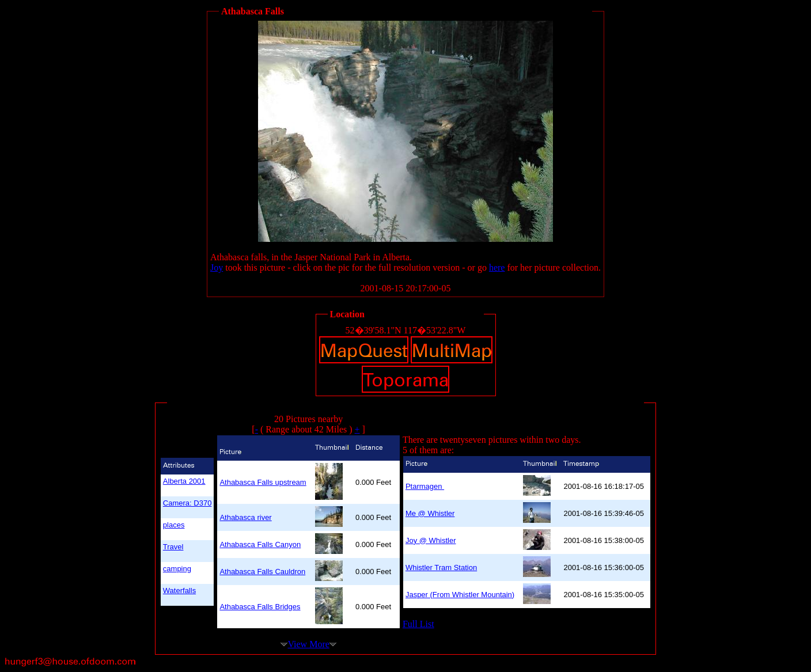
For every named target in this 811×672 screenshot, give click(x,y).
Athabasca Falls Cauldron (262, 572)
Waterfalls (179, 591)
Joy (217, 267)
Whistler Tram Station (441, 567)
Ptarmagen (425, 486)
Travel (173, 547)
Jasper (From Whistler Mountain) (460, 595)
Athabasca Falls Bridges (260, 607)
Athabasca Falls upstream (263, 482)
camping (177, 569)
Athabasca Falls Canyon (260, 544)
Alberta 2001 (184, 481)
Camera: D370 (187, 503)
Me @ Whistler (430, 513)
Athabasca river (245, 517)
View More (308, 644)
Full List (418, 624)
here (497, 267)
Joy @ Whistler (431, 540)
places (174, 525)
